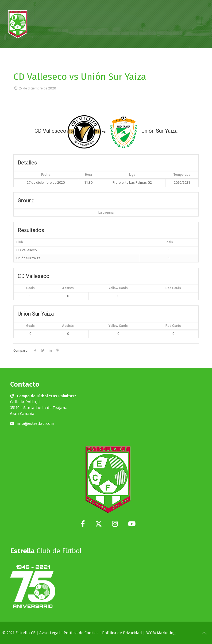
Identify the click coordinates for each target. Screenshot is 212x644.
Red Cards (173, 288)
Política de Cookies (81, 633)
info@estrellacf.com (35, 423)
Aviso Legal (50, 633)
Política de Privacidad (122, 633)
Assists (68, 288)
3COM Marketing (161, 633)
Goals (30, 288)
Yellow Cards (118, 288)
